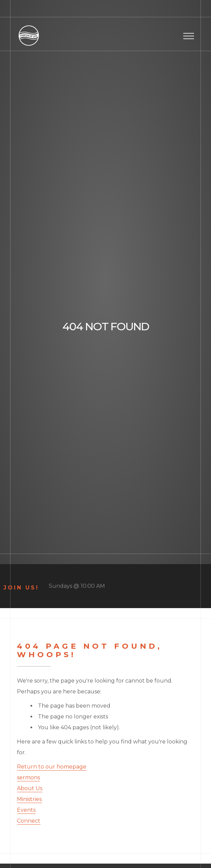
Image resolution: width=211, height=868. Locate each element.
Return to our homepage (52, 767)
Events (26, 810)
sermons (28, 777)
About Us (30, 788)
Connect (29, 821)
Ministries (29, 799)
